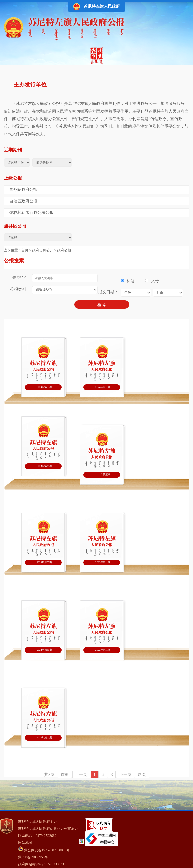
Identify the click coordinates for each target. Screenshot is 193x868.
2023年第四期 (44, 466)
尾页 (142, 774)
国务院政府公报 (23, 189)
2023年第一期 (103, 562)
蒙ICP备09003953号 (33, 857)
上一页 (81, 774)
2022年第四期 (44, 650)
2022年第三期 (103, 650)
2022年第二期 (44, 738)
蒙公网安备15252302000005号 (44, 849)
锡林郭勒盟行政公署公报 (31, 213)
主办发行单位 (30, 85)
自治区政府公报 (23, 201)
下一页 (125, 774)
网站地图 (25, 843)
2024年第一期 (103, 387)
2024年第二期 (44, 387)
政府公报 (64, 250)
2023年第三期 (103, 475)
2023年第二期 (44, 562)
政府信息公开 (43, 250)
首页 (25, 250)
